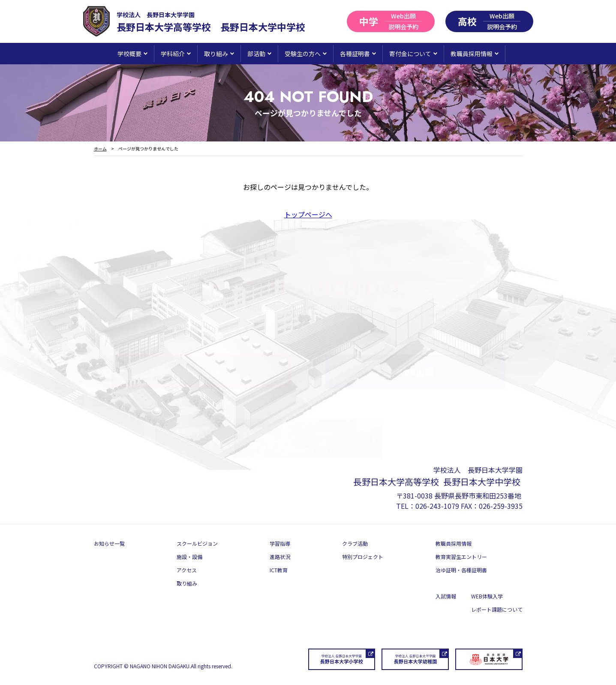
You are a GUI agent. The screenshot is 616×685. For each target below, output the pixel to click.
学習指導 (280, 543)
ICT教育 (279, 570)
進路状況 (280, 557)
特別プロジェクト (363, 557)
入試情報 (446, 596)
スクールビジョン (197, 543)
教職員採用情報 (454, 543)
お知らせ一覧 (109, 543)
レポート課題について (497, 609)
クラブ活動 (355, 543)
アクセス (187, 570)
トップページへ (308, 214)
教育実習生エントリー (461, 557)
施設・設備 (189, 557)
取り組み (187, 583)
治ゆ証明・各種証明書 (461, 570)
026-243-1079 (437, 506)
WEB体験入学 (487, 596)
